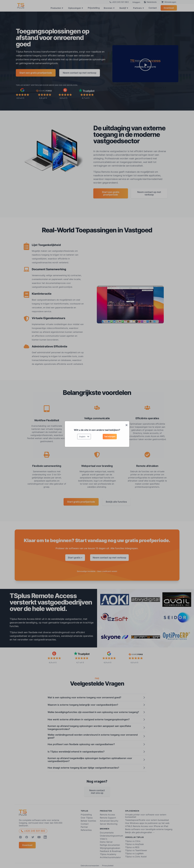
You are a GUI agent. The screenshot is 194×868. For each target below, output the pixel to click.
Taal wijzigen (110, 436)
